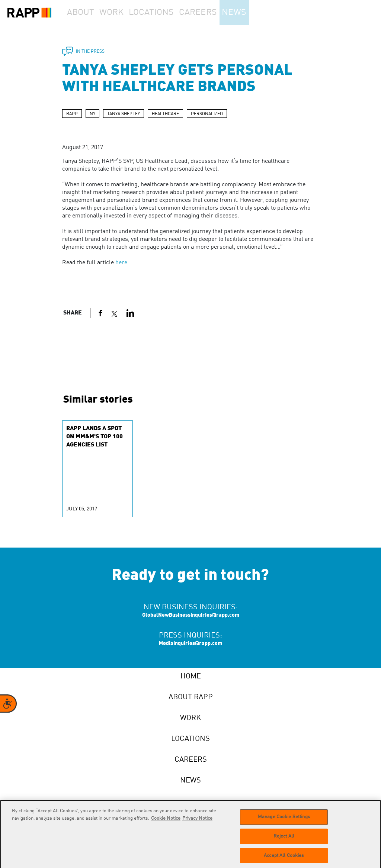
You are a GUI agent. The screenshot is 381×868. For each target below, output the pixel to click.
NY (92, 114)
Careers (213, 13)
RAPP (72, 114)
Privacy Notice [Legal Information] (197, 821)
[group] (97, 469)
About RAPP (191, 697)
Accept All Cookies (284, 858)
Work (122, 13)
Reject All (284, 839)
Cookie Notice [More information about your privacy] (166, 821)
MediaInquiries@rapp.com (190, 643)
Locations (166, 13)
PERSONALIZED (207, 114)
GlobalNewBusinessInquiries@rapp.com (191, 615)
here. (122, 263)
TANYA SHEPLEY (124, 114)
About (84, 13)
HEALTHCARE (165, 114)
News (254, 13)
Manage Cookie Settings (284, 819)
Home (191, 677)
